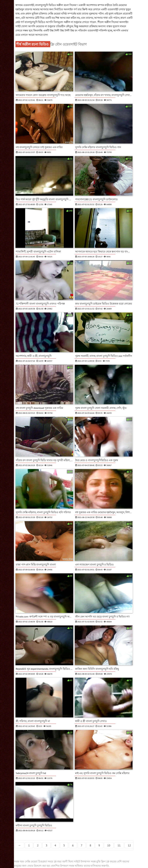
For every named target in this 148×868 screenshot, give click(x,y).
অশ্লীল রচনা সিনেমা (67, 5)
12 (129, 845)
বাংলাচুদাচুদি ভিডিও (35, 22)
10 (109, 845)
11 (119, 845)
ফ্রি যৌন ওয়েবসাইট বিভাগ (68, 44)
